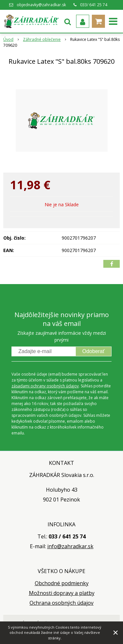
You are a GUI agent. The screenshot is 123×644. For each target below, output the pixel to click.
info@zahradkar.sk (70, 546)
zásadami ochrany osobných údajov (45, 386)
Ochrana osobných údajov (61, 603)
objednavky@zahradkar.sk (41, 5)
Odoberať (93, 351)
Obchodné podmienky (62, 583)
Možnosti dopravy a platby (62, 593)
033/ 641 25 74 (94, 5)
